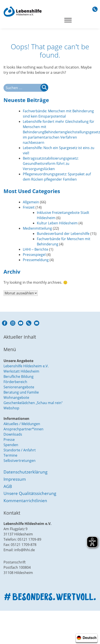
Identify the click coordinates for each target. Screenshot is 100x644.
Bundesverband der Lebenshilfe (63, 234)
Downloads (13, 434)
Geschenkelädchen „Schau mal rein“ (33, 403)
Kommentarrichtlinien (25, 501)
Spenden (11, 445)
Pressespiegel (34, 255)
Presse (9, 440)
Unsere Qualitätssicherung (30, 493)
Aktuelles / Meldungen (22, 424)
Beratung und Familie (21, 392)
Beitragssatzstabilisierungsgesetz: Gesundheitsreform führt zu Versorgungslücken (51, 164)
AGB (8, 486)
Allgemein (31, 202)
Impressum (15, 479)
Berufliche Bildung (19, 377)
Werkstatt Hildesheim (21, 371)
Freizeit (29, 207)
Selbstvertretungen (20, 461)
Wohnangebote (16, 398)
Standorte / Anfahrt (20, 450)
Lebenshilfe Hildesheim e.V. (26, 366)
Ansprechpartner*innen (23, 429)
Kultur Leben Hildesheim (57, 223)
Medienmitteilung (37, 228)
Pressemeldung (36, 260)
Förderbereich (15, 382)
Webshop (11, 408)
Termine (10, 455)
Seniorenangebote (19, 387)
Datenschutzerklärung (25, 472)
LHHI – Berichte (36, 249)
